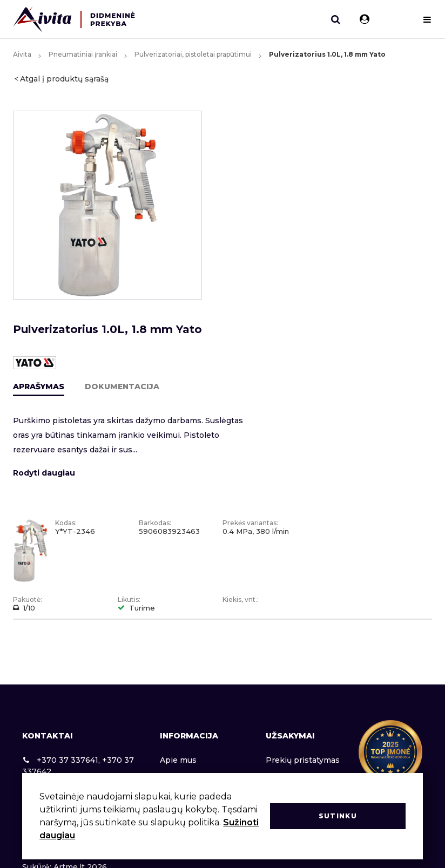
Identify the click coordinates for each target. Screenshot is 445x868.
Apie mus (178, 760)
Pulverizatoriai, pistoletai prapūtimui (193, 54)
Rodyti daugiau (44, 473)
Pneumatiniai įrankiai (83, 54)
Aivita (22, 54)
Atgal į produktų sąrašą (64, 79)
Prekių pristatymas (303, 760)
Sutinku (338, 816)
